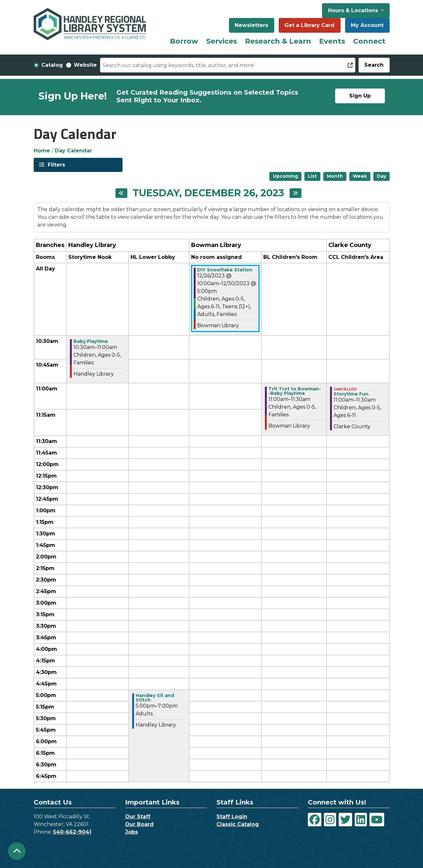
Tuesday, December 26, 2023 (208, 193)
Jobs (131, 832)
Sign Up (360, 96)
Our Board (139, 824)
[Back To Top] (17, 851)
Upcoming (285, 176)
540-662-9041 (72, 832)
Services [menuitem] (222, 41)
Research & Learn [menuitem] (278, 41)
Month (335, 176)
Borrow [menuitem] (184, 41)
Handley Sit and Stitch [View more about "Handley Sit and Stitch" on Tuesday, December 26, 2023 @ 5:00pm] (155, 698)
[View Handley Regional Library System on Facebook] (315, 820)
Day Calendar (73, 151)
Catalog (52, 65)
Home (42, 151)
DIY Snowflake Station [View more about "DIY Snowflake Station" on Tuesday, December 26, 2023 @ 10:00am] (225, 270)
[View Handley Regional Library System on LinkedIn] (361, 820)
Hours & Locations (354, 10)
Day (381, 176)
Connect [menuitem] (369, 41)
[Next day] (296, 193)
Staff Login (232, 817)
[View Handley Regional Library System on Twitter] (345, 820)
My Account (367, 25)
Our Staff (138, 817)
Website (85, 65)
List (312, 176)
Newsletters (251, 25)
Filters (56, 164)
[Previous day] (121, 193)
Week (360, 176)
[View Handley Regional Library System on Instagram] (330, 820)
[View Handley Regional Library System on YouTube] (377, 820)
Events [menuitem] (332, 41)
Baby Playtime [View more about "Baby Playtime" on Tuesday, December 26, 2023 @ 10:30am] (91, 341)
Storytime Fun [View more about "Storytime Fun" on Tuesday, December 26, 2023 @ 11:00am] (351, 394)
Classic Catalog (238, 824)
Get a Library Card (309, 25)
